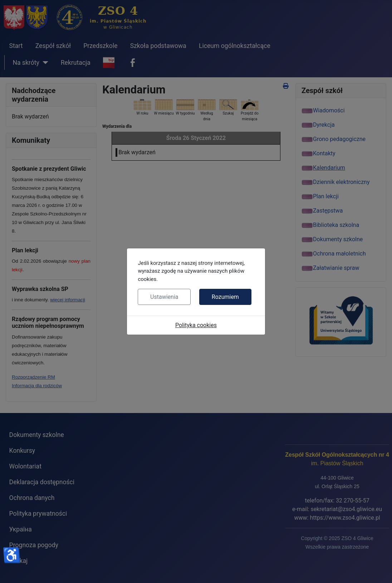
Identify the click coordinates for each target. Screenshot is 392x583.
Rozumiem (225, 297)
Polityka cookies (196, 325)
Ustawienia (164, 297)
